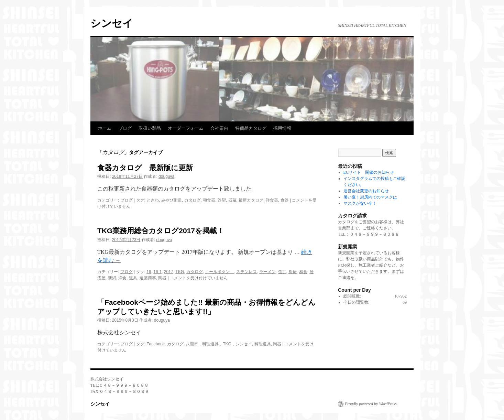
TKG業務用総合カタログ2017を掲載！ (161, 231)
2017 (169, 272)
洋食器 (272, 200)
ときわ (153, 200)
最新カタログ (251, 200)
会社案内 (219, 128)
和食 (303, 272)
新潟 (112, 278)
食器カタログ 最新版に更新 (145, 168)
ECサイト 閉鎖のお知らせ (369, 172)
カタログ (193, 200)
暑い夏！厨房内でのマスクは (370, 197)
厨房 (293, 272)
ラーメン (267, 272)
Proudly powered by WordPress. (371, 404)
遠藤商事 (148, 278)
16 (149, 272)
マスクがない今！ (360, 203)
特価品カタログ (251, 128)
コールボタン (219, 272)
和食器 (209, 200)
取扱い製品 (150, 128)
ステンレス (246, 272)
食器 (285, 200)
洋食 (122, 278)
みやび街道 (172, 200)
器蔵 (232, 200)
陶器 (162, 278)
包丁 (282, 272)
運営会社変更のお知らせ (366, 191)
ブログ (125, 128)
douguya (166, 176)
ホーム (105, 128)
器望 (222, 200)
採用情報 (282, 128)
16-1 (157, 272)
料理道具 (263, 344)
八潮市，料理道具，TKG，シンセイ (219, 344)
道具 (133, 278)
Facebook (156, 344)
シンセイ (112, 23)
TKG (180, 272)
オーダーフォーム (186, 128)
